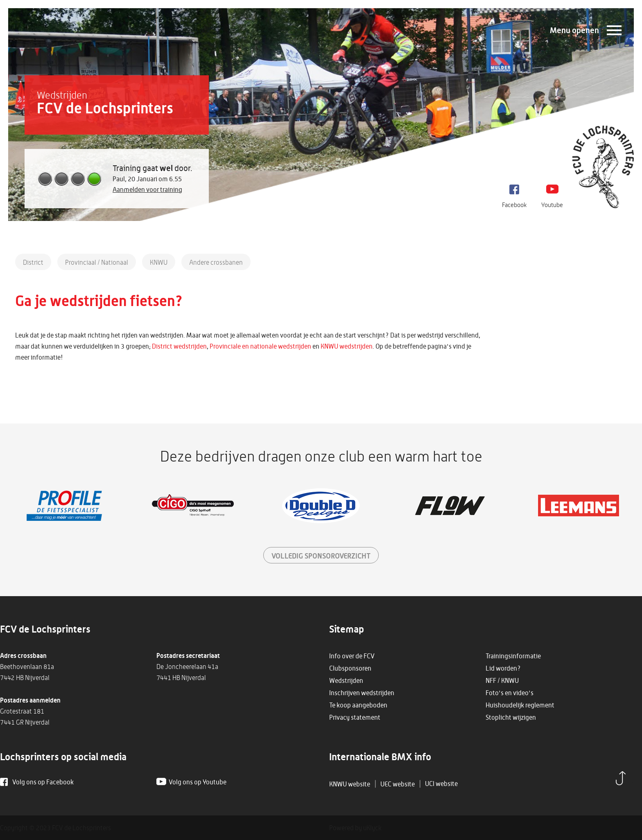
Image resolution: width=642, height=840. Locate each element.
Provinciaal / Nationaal (97, 262)
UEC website (398, 784)
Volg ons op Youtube (198, 782)
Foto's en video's (510, 693)
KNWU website (350, 784)
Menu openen (574, 30)
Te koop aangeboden (358, 705)
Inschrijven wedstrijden (362, 693)
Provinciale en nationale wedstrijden (260, 346)
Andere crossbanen (216, 262)
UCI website (441, 784)
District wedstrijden (179, 346)
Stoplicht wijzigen (511, 717)
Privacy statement (355, 717)
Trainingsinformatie (513, 656)
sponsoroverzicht (321, 556)
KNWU (159, 262)
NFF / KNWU (502, 680)
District (33, 262)
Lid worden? (503, 668)
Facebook (514, 205)
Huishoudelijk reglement (520, 705)
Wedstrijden (346, 680)
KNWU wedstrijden (347, 346)
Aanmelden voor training (147, 189)
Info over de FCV (352, 656)
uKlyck (372, 828)
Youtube (552, 205)
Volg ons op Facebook (43, 782)
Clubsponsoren (350, 668)
